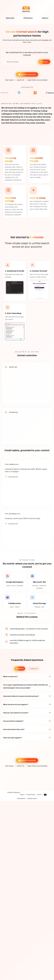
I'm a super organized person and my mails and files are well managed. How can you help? (26, 686)
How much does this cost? (14, 729)
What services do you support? (16, 704)
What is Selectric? (10, 676)
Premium (28, 18)
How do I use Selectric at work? (16, 713)
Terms (39, 795)
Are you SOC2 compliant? (13, 721)
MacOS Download (27, 74)
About (45, 18)
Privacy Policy (31, 795)
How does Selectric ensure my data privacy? (21, 696)
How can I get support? (12, 738)
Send (44, 62)
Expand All (20, 668)
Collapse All (34, 669)
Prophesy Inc (16, 792)
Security (10, 18)
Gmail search (21, 799)
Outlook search (32, 799)
